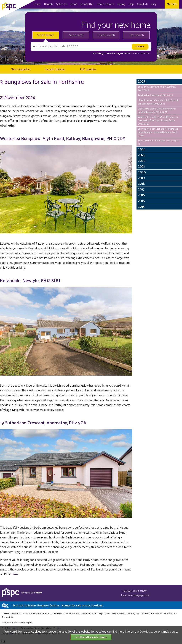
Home (37, 4)
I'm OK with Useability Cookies (91, 637)
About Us (142, 4)
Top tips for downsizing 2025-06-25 (155, 95)
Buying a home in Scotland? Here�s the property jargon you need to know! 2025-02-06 (158, 132)
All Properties (88, 69)
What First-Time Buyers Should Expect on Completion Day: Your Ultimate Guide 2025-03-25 (158, 121)
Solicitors (62, 4)
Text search (136, 35)
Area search (76, 35)
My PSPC (172, 4)
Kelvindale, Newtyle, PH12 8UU (30, 281)
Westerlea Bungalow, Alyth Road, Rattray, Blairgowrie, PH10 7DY (63, 139)
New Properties (21, 69)
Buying (121, 4)
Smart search (46, 35)
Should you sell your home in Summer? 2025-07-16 (157, 89)
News (74, 4)
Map (131, 4)
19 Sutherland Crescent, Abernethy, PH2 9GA (43, 423)
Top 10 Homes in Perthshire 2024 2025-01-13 (159, 142)
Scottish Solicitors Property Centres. (58, 606)
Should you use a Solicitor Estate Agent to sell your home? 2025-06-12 (159, 102)
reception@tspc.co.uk (139, 595)
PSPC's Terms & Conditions (138, 54)
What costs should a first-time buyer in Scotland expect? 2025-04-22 (157, 110)
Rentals (49, 4)
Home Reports (105, 4)
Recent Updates (55, 69)
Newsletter (87, 4)
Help (154, 4)
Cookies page (148, 632)
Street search (106, 35)
